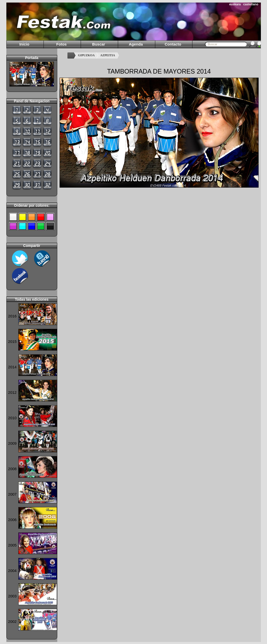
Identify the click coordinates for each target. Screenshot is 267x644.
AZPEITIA (108, 55)
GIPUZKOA (86, 55)
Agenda (136, 44)
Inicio (24, 44)
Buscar (99, 44)
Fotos (61, 44)
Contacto (173, 44)
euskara (235, 4)
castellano (251, 4)
